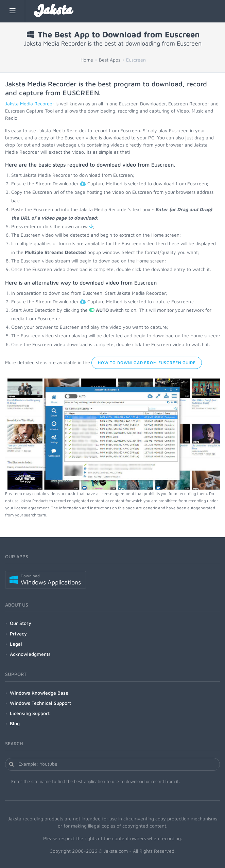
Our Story (21, 623)
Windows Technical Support (40, 703)
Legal (16, 644)
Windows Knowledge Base (39, 693)
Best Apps (110, 60)
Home (87, 60)
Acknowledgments (30, 654)
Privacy (18, 634)
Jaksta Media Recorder (30, 104)
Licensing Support (30, 713)
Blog (15, 723)
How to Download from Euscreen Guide (147, 363)
